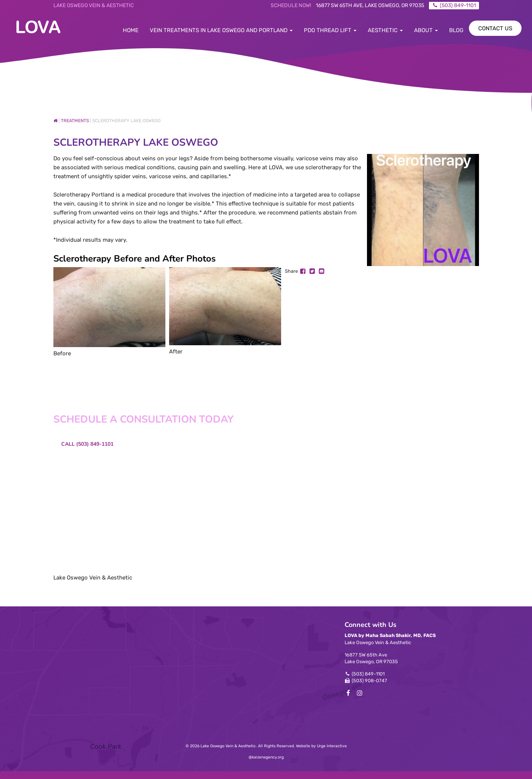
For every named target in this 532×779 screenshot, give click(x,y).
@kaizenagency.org (266, 757)
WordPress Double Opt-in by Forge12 (48, 775)
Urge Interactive (332, 746)
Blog (456, 30)
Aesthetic (385, 30)
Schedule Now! (291, 5)
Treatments (75, 121)
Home (131, 30)
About (426, 30)
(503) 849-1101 (368, 674)
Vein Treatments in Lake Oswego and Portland (221, 30)
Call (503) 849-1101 (87, 444)
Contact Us (495, 28)
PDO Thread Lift (330, 30)
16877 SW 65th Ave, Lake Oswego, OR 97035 (370, 5)
